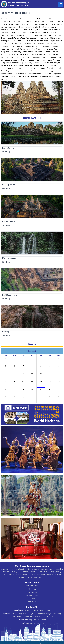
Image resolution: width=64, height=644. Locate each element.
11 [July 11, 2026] (59, 366)
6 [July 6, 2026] (14, 366)
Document (32, 602)
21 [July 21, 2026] (23, 381)
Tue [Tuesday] (23, 355)
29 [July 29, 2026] (32, 389)
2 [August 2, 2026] (5, 397)
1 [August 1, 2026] (59, 389)
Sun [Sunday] (5, 355)
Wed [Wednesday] (32, 355)
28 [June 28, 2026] (5, 358)
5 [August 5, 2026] (32, 397)
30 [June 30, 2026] (23, 358)
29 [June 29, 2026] (14, 358)
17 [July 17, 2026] (50, 374)
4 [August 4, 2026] (23, 397)
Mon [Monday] (14, 355)
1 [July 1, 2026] (32, 358)
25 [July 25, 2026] (59, 381)
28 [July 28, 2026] (23, 389)
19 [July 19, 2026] (5, 381)
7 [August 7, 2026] (50, 397)
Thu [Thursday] (41, 355)
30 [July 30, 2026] (41, 389)
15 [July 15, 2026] (32, 374)
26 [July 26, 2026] (5, 389)
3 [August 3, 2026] (14, 397)
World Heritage (32, 595)
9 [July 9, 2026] (41, 366)
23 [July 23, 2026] (41, 382)
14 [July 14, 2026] (23, 374)
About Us (32, 589)
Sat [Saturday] (59, 355)
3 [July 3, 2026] (50, 358)
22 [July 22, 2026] (32, 381)
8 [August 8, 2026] (59, 397)
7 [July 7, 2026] (23, 366)
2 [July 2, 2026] (41, 358)
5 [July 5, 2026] (5, 366)
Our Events (32, 592)
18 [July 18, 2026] (59, 374)
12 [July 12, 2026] (5, 374)
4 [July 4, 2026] (59, 358)
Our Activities (32, 586)
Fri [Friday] (50, 355)
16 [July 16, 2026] (41, 374)
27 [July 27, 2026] (14, 389)
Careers (32, 598)
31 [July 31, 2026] (50, 389)
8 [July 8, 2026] (32, 366)
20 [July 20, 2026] (14, 381)
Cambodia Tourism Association (37, 610)
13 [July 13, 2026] (14, 374)
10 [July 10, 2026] (50, 366)
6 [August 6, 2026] (41, 397)
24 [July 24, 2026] (50, 381)
